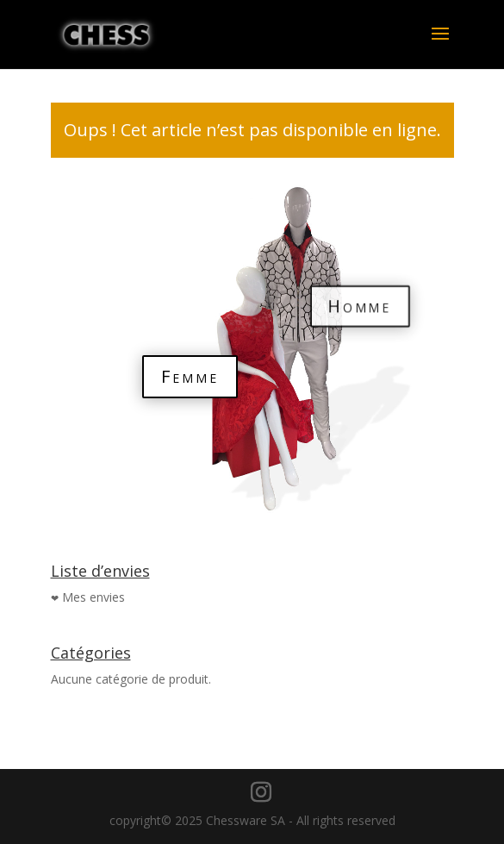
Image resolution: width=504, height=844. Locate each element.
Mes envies (93, 597)
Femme (190, 376)
